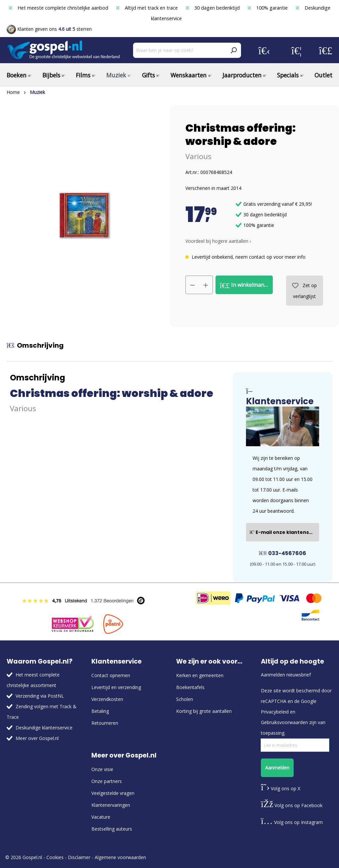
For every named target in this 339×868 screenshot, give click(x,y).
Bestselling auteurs (112, 829)
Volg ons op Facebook (292, 805)
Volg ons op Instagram (292, 822)
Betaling (100, 711)
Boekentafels (190, 687)
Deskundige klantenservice (44, 728)
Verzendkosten (107, 699)
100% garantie (268, 8)
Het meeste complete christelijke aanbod (59, 8)
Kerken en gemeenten (200, 675)
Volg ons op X (281, 788)
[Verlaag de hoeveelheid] (192, 285)
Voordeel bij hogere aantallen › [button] (218, 241)
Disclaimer (79, 857)
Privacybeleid (275, 712)
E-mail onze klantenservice (284, 532)
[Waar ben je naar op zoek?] (180, 50)
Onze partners (107, 781)
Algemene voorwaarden (120, 857)
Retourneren (105, 723)
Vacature (101, 817)
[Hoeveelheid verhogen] (206, 285)
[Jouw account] (264, 50)
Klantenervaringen (111, 805)
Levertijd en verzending (116, 687)
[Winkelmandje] (326, 50)
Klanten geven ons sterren (49, 29)
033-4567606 (283, 553)
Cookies (55, 857)
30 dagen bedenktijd (213, 8)
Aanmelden (277, 768)
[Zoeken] (233, 50)
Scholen (185, 699)
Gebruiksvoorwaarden (284, 722)
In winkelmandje (246, 285)
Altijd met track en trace (148, 8)
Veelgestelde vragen (113, 793)
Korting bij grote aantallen (204, 711)
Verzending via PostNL (40, 696)
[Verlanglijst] (296, 50)
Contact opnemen (111, 675)
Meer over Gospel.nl (37, 738)
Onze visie (102, 769)
